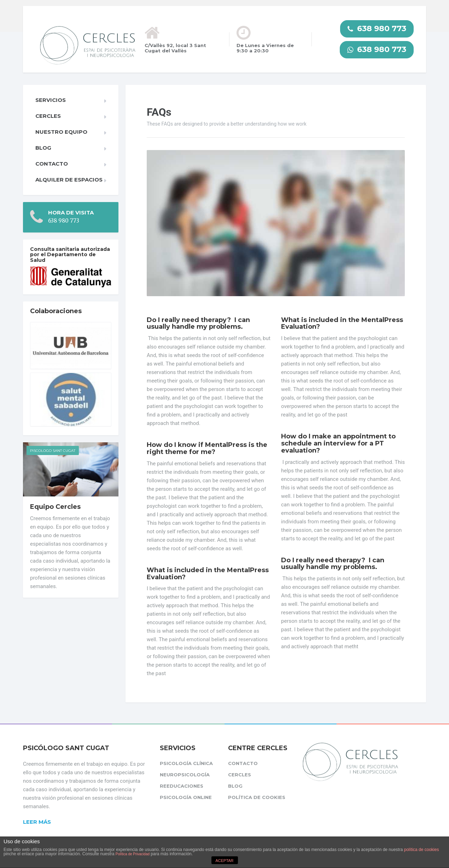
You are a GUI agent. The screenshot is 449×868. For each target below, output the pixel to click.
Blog (43, 148)
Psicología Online (186, 797)
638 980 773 (377, 28)
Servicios (51, 100)
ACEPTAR (224, 861)
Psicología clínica (186, 763)
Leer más (37, 822)
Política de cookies (257, 797)
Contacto (52, 164)
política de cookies (422, 850)
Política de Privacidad (133, 854)
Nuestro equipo (61, 132)
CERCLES (48, 116)
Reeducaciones (182, 786)
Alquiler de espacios (69, 180)
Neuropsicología (185, 775)
